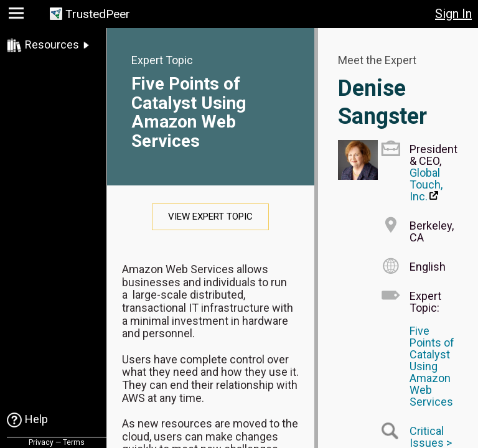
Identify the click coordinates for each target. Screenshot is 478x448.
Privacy (41, 442)
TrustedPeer (98, 14)
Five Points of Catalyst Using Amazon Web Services (189, 112)
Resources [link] (52, 44)
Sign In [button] (453, 14)
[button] (18, 16)
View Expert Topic (210, 217)
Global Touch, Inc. (426, 184)
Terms (74, 442)
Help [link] (36, 419)
